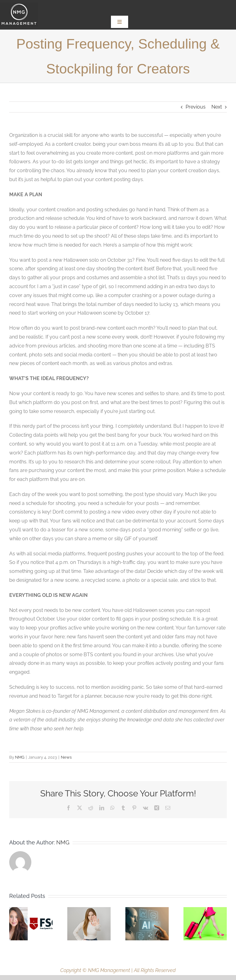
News (66, 757)
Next (217, 107)
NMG (20, 757)
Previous (196, 107)
